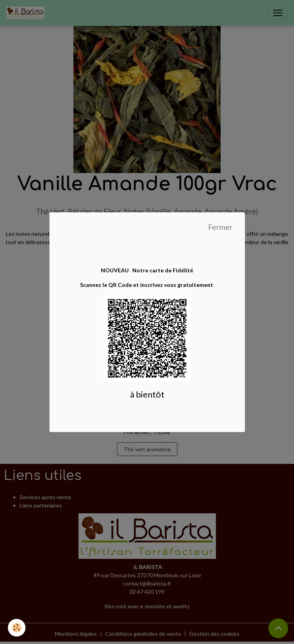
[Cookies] (17, 628)
